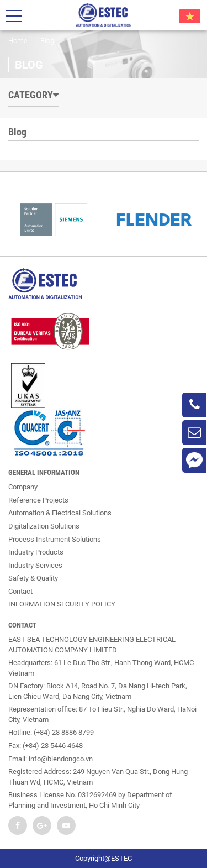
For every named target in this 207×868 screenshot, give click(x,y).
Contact (20, 591)
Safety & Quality (33, 578)
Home (18, 41)
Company (23, 487)
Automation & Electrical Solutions (60, 513)
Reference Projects (38, 500)
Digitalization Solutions (44, 526)
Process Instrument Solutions (55, 539)
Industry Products (36, 552)
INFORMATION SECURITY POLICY (62, 604)
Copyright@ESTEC (104, 858)
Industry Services (35, 565)
